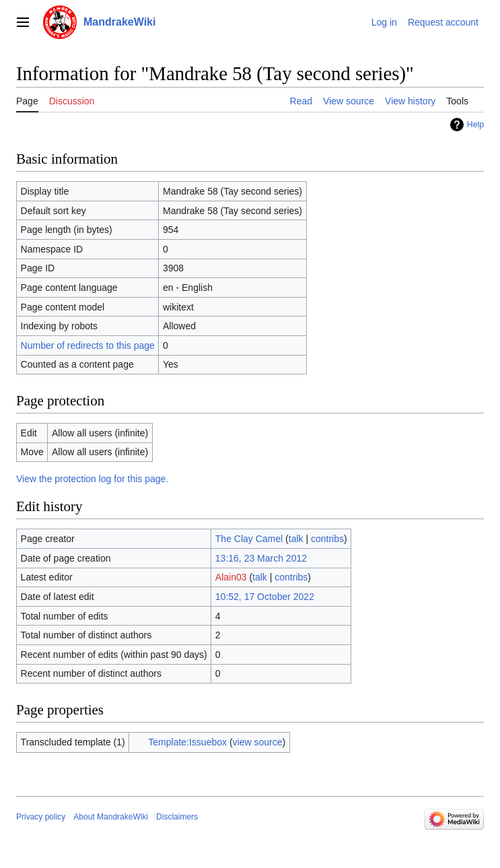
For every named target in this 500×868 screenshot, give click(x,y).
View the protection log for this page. (92, 479)
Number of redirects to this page (88, 345)
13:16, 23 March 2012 (261, 558)
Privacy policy (41, 817)
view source (258, 742)
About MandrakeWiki (111, 817)
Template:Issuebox (187, 742)
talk (296, 539)
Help (475, 125)
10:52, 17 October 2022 (265, 597)
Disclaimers (177, 817)
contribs (327, 539)
